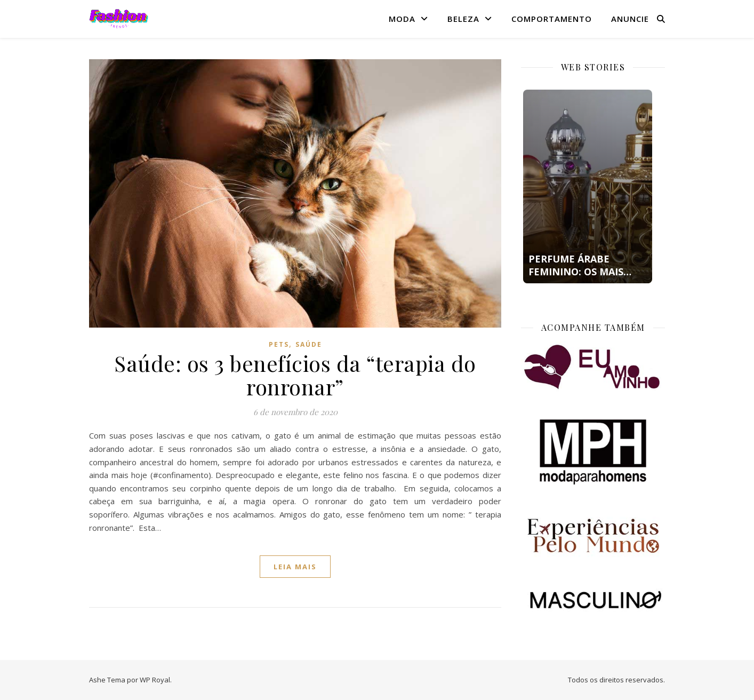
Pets (279, 344)
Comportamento (552, 19)
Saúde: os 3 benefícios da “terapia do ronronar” (295, 375)
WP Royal (155, 680)
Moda (402, 19)
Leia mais (295, 567)
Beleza (463, 19)
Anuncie (630, 19)
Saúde (309, 344)
